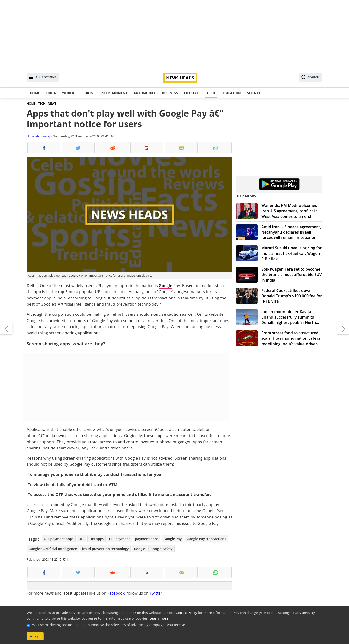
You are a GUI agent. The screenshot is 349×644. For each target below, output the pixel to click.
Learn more (159, 618)
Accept (35, 636)
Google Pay (173, 539)
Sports (87, 93)
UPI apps (97, 539)
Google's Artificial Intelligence (53, 549)
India (51, 93)
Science (254, 93)
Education (231, 93)
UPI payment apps (59, 539)
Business (170, 93)
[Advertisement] (174, 34)
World (68, 93)
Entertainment (113, 93)
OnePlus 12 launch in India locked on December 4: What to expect (6, 328)
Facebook (116, 593)
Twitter (156, 593)
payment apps (147, 539)
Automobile (145, 93)
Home (35, 93)
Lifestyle (192, 93)
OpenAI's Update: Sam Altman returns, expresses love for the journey (343, 328)
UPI (82, 539)
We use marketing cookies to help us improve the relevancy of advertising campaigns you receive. (109, 625)
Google (166, 286)
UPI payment (119, 539)
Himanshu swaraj (38, 136)
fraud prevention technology (105, 549)
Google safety (161, 549)
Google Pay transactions (206, 539)
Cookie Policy (186, 613)
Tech (211, 93)
